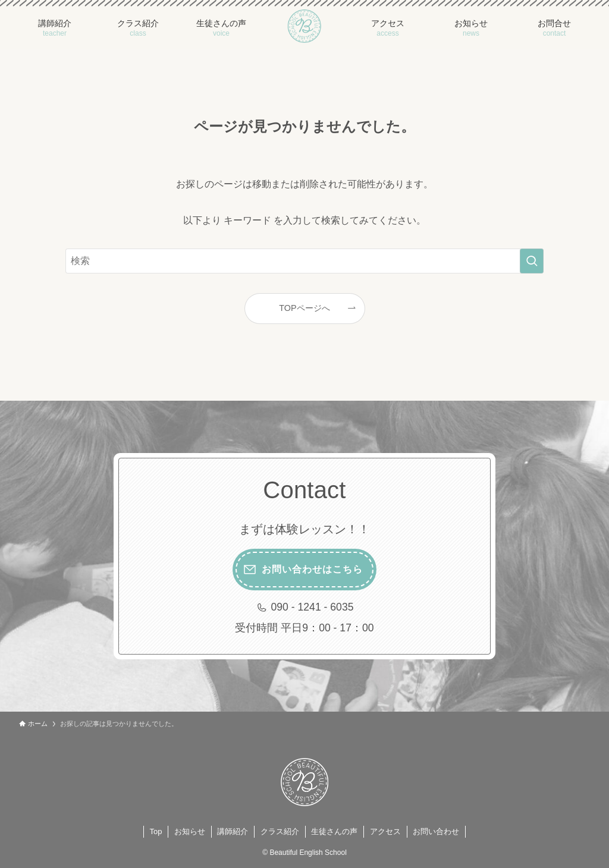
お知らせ (190, 831)
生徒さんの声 (334, 831)
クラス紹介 (280, 831)
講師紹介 (233, 831)
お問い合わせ (436, 831)
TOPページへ (304, 308)
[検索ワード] (304, 261)
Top (156, 831)
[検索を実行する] (532, 261)
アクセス (385, 831)
